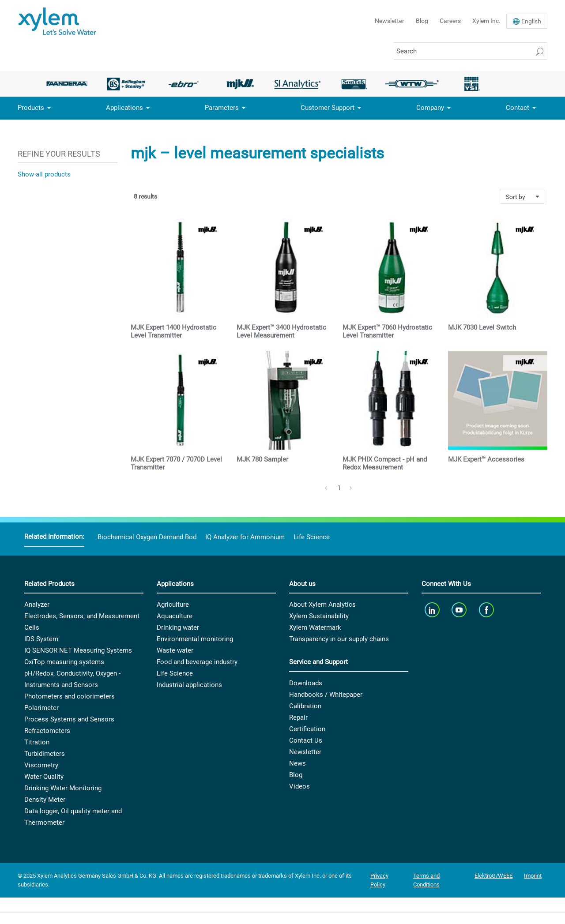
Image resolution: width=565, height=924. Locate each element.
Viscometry (41, 765)
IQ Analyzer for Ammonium (245, 537)
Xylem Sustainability (319, 616)
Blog (422, 21)
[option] (69, 84)
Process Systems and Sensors (69, 719)
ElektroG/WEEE (493, 876)
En (531, 21)
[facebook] (487, 610)
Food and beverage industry (197, 662)
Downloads (306, 683)
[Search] (470, 51)
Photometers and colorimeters (70, 696)
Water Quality (44, 777)
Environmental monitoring (195, 639)
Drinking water (178, 627)
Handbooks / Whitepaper (326, 695)
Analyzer (37, 605)
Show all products (44, 174)
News (298, 763)
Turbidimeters (45, 754)
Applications (124, 108)
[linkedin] (433, 610)
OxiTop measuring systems (64, 662)
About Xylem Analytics (322, 605)
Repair (298, 717)
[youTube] (460, 610)
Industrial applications (189, 685)
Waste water (175, 650)
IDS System (41, 639)
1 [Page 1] (339, 488)
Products (31, 108)
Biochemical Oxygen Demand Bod (147, 537)
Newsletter (390, 21)
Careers (450, 21)
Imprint (533, 876)
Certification (307, 729)
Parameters (222, 108)
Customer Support (328, 108)
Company (430, 108)
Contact (518, 108)
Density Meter (45, 800)
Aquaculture (175, 616)
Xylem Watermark (315, 627)
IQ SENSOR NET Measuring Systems (78, 650)
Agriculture (173, 605)
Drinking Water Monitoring (63, 788)
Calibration (305, 706)
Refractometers (47, 731)
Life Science (312, 537)
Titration (37, 742)
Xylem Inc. (486, 21)
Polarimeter (41, 708)
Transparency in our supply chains (339, 639)
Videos (299, 786)
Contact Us (306, 740)
